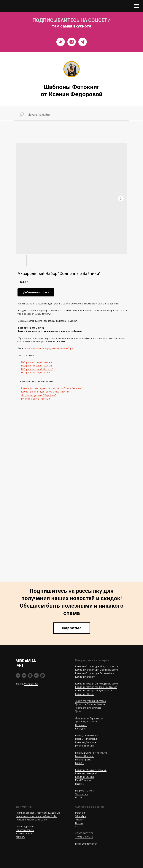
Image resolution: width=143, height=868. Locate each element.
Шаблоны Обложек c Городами (91, 770)
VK (77, 827)
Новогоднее (81, 725)
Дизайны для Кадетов (86, 722)
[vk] (18, 675)
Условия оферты (24, 833)
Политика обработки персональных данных (38, 813)
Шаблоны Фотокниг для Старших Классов (97, 670)
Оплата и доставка (25, 827)
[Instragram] (72, 42)
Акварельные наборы (62, 348)
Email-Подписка (83, 780)
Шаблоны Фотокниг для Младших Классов (97, 666)
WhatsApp (81, 816)
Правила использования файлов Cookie (36, 816)
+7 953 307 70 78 (84, 833)
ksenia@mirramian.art (86, 844)
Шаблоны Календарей (86, 773)
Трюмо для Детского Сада (88, 708)
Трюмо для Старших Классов (90, 704)
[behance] (24, 675)
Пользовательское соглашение (31, 820)
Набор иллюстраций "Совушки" (37, 366)
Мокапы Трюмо (83, 760)
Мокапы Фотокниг (84, 756)
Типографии (82, 794)
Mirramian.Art (31, 684)
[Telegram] (83, 42)
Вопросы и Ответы (85, 791)
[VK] (61, 42)
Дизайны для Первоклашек (89, 718)
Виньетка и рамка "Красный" (36, 399)
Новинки (80, 784)
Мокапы (79, 763)
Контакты (20, 837)
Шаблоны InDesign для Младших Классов (97, 684)
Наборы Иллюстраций (39, 348)
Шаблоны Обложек (85, 777)
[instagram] (30, 675)
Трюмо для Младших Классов (90, 701)
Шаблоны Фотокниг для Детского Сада (95, 673)
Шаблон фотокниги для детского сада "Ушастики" (46, 392)
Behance (79, 823)
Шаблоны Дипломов (86, 742)
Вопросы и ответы (25, 830)
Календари (81, 729)
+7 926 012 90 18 (84, 837)
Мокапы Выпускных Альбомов (91, 753)
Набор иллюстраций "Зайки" (36, 373)
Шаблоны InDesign (85, 694)
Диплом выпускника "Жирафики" (39, 395)
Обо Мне (80, 798)
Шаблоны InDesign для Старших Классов (96, 687)
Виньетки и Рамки (84, 746)
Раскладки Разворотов (87, 736)
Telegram (80, 820)
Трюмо (79, 711)
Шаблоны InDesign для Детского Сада (94, 691)
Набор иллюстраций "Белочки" (37, 369)
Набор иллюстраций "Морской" (37, 362)
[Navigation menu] (137, 6)
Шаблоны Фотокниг (85, 677)
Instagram (80, 813)
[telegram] (36, 675)
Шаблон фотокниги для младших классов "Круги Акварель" (52, 388)
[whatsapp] (43, 675)
